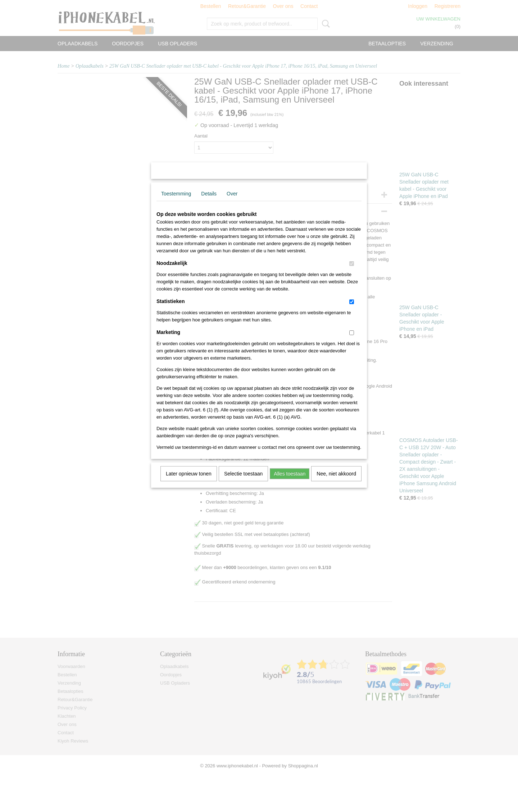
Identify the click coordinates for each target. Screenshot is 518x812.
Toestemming (176, 203)
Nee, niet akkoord (336, 483)
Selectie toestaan (243, 483)
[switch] (352, 273)
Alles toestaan (290, 483)
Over (232, 203)
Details (209, 203)
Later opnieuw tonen (189, 483)
